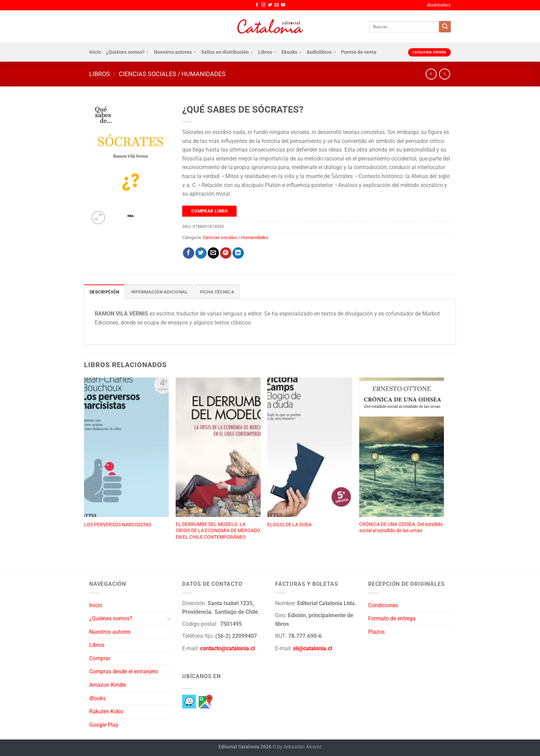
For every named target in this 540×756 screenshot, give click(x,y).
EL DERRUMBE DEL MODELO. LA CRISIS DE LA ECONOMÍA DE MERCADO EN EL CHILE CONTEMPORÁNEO (218, 531)
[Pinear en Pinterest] (226, 253)
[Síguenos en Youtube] (283, 5)
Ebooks (292, 52)
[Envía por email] (213, 253)
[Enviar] (445, 27)
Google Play (104, 725)
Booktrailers (439, 5)
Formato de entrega (392, 618)
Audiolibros (321, 52)
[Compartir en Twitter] (201, 253)
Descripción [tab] (104, 292)
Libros (267, 52)
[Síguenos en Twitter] (270, 5)
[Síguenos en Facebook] (257, 5)
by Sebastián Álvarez (299, 747)
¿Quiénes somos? (128, 52)
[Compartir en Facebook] (189, 253)
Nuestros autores (175, 52)
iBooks (97, 698)
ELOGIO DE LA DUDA (289, 525)
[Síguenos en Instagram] (263, 5)
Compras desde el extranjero (124, 671)
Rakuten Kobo (106, 711)
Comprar (100, 658)
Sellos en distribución (227, 52)
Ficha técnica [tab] (217, 292)
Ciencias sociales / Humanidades (172, 74)
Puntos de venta (359, 52)
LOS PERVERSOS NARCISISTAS (118, 525)
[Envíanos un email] (277, 5)
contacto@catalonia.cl (227, 648)
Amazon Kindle (108, 685)
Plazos (376, 632)
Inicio (95, 52)
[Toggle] (169, 619)
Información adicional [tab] (159, 292)
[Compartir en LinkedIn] (238, 253)
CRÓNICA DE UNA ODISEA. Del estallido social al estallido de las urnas (401, 528)
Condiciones (383, 605)
